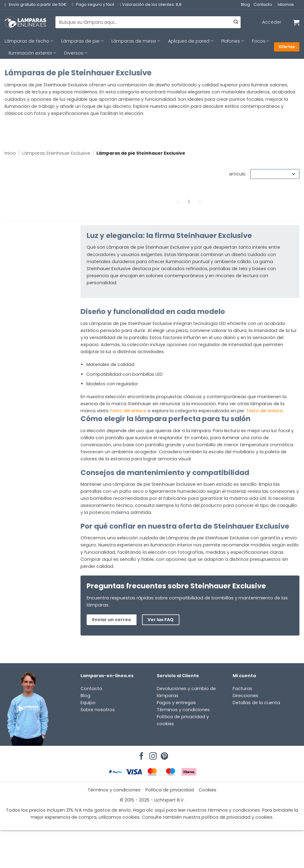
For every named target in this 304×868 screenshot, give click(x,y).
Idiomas (286, 4)
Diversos (76, 53)
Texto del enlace (128, 411)
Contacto (263, 4)
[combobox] (148, 22)
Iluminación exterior (32, 53)
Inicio (10, 153)
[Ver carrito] (296, 22)
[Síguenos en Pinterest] (163, 754)
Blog (245, 4)
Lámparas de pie (82, 41)
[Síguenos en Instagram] (152, 754)
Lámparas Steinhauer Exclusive (56, 153)
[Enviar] (236, 22)
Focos (261, 41)
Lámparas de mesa (136, 41)
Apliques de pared (191, 41)
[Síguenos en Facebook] (141, 754)
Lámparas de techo (29, 41)
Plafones (233, 41)
